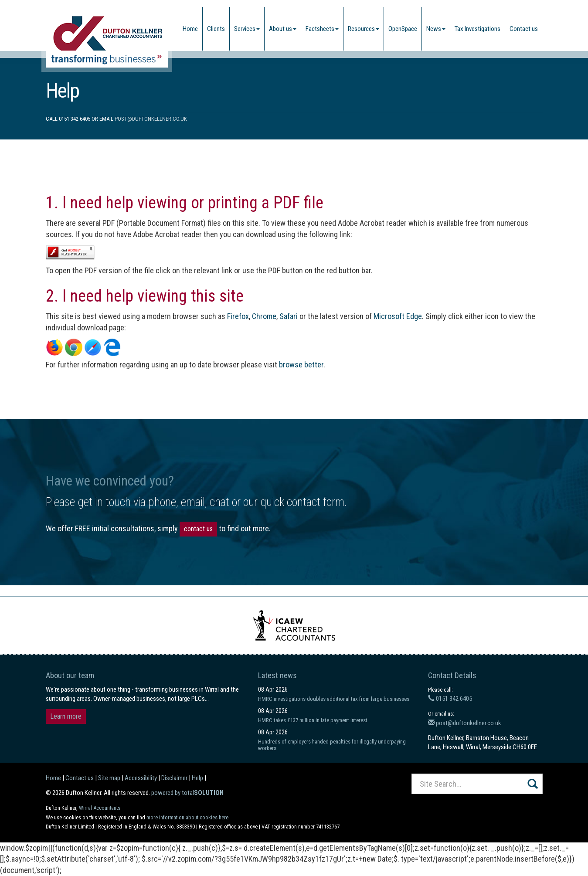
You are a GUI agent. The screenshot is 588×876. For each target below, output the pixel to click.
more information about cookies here (187, 817)
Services (247, 29)
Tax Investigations (478, 29)
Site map (109, 778)
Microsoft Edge (398, 316)
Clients (216, 29)
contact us (198, 529)
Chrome (264, 316)
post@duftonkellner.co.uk (151, 119)
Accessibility (141, 778)
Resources (364, 29)
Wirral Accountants (100, 808)
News (436, 29)
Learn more (66, 716)
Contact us (524, 29)
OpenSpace (403, 29)
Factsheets (322, 29)
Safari (289, 316)
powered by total (187, 793)
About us (283, 29)
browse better (301, 365)
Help (197, 778)
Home (190, 29)
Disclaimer (174, 778)
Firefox (238, 316)
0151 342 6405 (450, 699)
